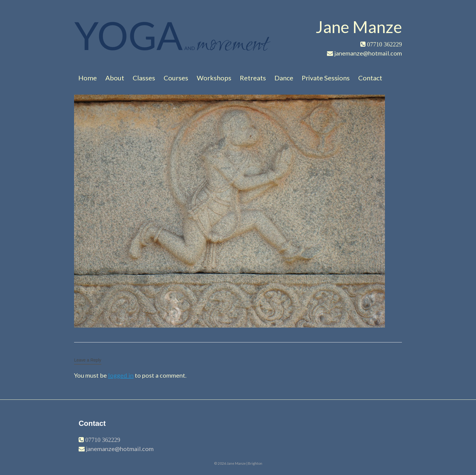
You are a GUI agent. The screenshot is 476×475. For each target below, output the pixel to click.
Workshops (214, 78)
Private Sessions (326, 78)
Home (88, 78)
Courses (176, 78)
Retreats (253, 78)
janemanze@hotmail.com (120, 449)
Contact (370, 78)
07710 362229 (102, 440)
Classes (144, 78)
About (115, 78)
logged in (121, 375)
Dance (284, 78)
